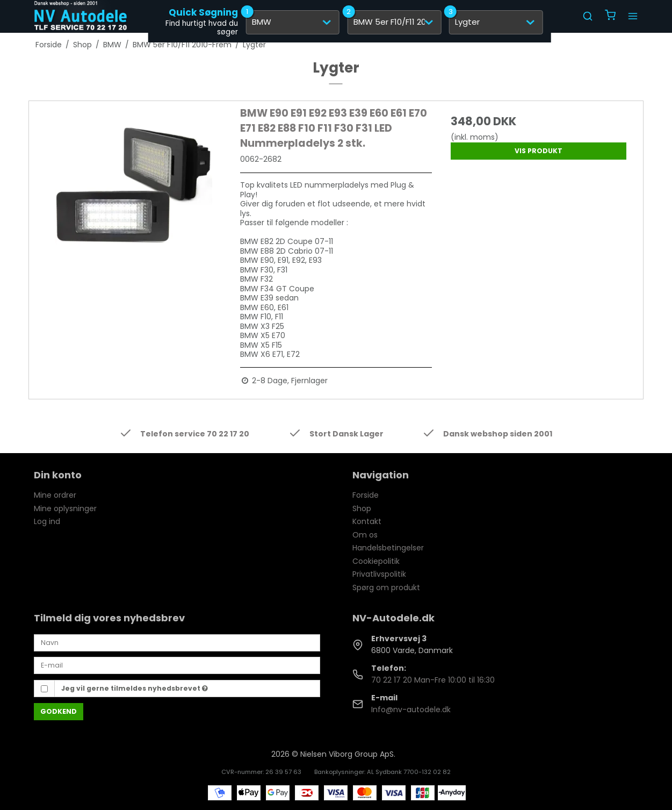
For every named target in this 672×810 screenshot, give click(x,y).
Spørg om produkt (386, 587)
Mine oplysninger (65, 508)
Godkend (59, 711)
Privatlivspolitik (379, 574)
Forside (366, 495)
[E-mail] (177, 665)
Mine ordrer (55, 495)
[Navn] (177, 642)
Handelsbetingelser (388, 548)
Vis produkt (539, 151)
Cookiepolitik (376, 561)
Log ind (47, 521)
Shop (362, 508)
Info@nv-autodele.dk (411, 709)
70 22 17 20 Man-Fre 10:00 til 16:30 (433, 680)
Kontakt (367, 521)
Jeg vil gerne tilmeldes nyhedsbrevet (135, 688)
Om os (365, 535)
